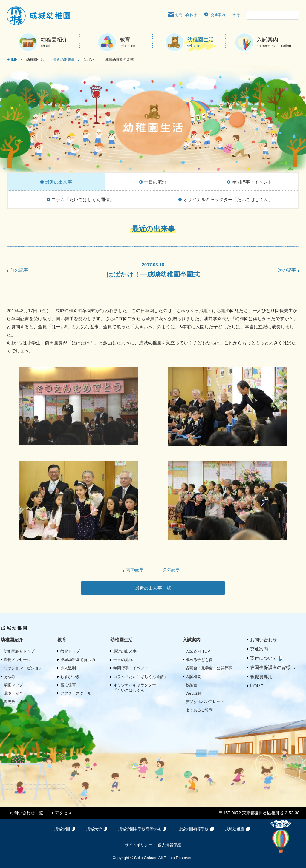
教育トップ (70, 651)
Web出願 (193, 693)
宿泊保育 (68, 685)
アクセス (63, 813)
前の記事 (19, 270)
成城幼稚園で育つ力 (78, 660)
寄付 (236, 15)
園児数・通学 (15, 702)
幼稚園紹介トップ (19, 651)
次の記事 (287, 270)
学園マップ (13, 685)
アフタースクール (76, 693)
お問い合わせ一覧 (26, 813)
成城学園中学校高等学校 (143, 829)
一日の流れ (123, 660)
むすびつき (70, 677)
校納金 (191, 685)
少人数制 (68, 668)
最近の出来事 (64, 60)
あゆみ (9, 677)
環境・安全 (13, 693)
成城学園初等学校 (197, 829)
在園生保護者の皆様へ (273, 667)
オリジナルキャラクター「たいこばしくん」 (135, 688)
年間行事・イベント (131, 668)
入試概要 (193, 677)
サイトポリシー (139, 845)
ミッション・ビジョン (23, 668)
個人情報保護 (169, 845)
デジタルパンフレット (205, 702)
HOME (12, 60)
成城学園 (66, 829)
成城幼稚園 (238, 829)
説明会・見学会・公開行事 (209, 668)
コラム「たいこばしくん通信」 (140, 677)
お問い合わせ (182, 15)
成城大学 (98, 829)
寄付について (267, 658)
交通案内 (215, 15)
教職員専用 (261, 677)
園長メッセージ (17, 660)
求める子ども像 (199, 660)
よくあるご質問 (199, 710)
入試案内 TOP (198, 651)
